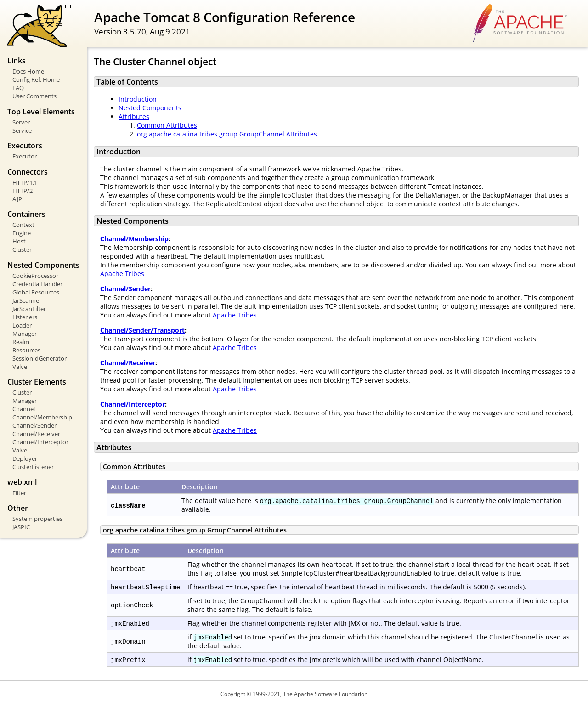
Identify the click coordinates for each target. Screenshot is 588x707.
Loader (22, 325)
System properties (37, 519)
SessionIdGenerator (40, 358)
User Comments (34, 96)
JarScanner (27, 300)
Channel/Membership (42, 417)
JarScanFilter (29, 309)
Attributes (134, 116)
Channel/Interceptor (40, 442)
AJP (17, 199)
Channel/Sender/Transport (142, 330)
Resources (26, 350)
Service (22, 130)
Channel (24, 409)
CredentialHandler (37, 284)
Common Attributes (167, 125)
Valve (20, 367)
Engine (22, 233)
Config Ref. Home (36, 79)
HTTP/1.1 (25, 182)
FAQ (18, 88)
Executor (25, 156)
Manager (25, 334)
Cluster (22, 249)
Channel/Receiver (36, 434)
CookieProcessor (35, 276)
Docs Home (28, 71)
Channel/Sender (34, 425)
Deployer (25, 458)
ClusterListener (33, 467)
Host (19, 241)
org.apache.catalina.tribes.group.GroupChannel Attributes (227, 134)
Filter (19, 493)
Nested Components (150, 108)
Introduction (138, 99)
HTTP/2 (23, 191)
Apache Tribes (122, 274)
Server (21, 122)
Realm (21, 342)
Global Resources (36, 292)
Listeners (25, 317)
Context (23, 225)
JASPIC (21, 527)
